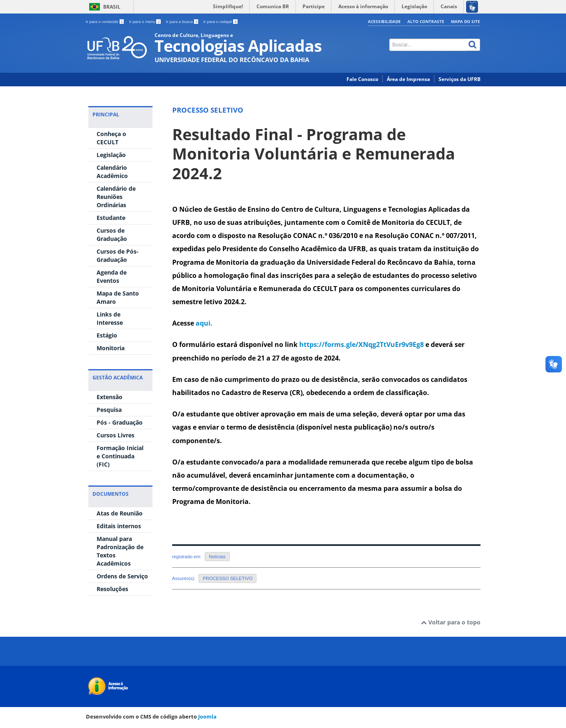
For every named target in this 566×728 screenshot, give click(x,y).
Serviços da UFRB (460, 79)
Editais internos (119, 526)
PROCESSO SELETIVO (228, 578)
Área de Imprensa (408, 79)
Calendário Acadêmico (112, 172)
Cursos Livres (116, 435)
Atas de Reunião (120, 513)
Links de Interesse (110, 318)
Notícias (217, 557)
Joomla (207, 716)
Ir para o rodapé (221, 22)
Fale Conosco (362, 79)
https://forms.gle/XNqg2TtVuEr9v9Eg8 (362, 344)
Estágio (107, 335)
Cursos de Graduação (112, 235)
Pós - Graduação (120, 422)
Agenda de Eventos (112, 276)
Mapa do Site (466, 21)
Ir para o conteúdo (105, 22)
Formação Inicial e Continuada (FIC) (120, 456)
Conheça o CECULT (111, 138)
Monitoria (111, 348)
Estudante (111, 218)
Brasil (112, 7)
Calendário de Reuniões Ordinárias (116, 197)
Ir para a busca (183, 22)
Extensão (110, 397)
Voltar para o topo (451, 622)
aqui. (203, 323)
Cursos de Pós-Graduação (118, 255)
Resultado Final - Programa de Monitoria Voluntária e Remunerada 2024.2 (314, 154)
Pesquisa (109, 410)
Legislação (111, 155)
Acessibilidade (384, 21)
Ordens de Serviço (122, 576)
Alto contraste (426, 21)
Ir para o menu (146, 22)
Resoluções (112, 589)
